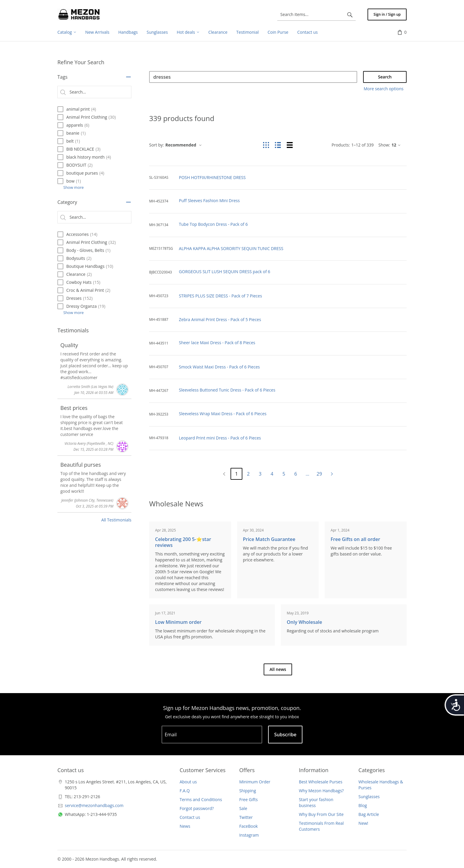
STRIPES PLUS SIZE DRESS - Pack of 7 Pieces (221, 296)
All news (278, 669)
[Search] (253, 77)
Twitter (246, 817)
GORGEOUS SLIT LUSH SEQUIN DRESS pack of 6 (225, 272)
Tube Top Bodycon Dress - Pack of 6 (214, 224)
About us (188, 782)
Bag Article (369, 814)
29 (319, 474)
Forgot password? (197, 808)
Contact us (190, 817)
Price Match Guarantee (269, 539)
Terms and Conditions (201, 799)
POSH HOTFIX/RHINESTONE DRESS (212, 177)
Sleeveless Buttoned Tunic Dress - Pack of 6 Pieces (227, 390)
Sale (243, 808)
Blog (363, 805)
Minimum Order (255, 782)
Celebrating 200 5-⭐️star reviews (183, 542)
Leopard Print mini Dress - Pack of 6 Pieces (220, 438)
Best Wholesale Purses (321, 782)
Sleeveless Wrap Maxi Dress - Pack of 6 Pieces (223, 414)
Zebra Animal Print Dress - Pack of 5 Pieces (220, 319)
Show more (74, 187)
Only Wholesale (304, 622)
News (185, 826)
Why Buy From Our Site (321, 814)
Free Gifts (248, 799)
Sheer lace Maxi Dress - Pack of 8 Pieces (217, 343)
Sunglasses (369, 797)
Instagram (249, 835)
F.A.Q (185, 791)
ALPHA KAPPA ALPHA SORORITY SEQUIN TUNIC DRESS (231, 248)
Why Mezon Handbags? (321, 791)
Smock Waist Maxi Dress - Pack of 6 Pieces (219, 367)
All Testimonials (116, 520)
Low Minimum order (178, 622)
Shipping (248, 791)
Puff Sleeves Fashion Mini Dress (210, 201)
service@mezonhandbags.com (94, 805)
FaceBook (248, 826)
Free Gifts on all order (355, 539)
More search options (384, 89)
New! (363, 823)
